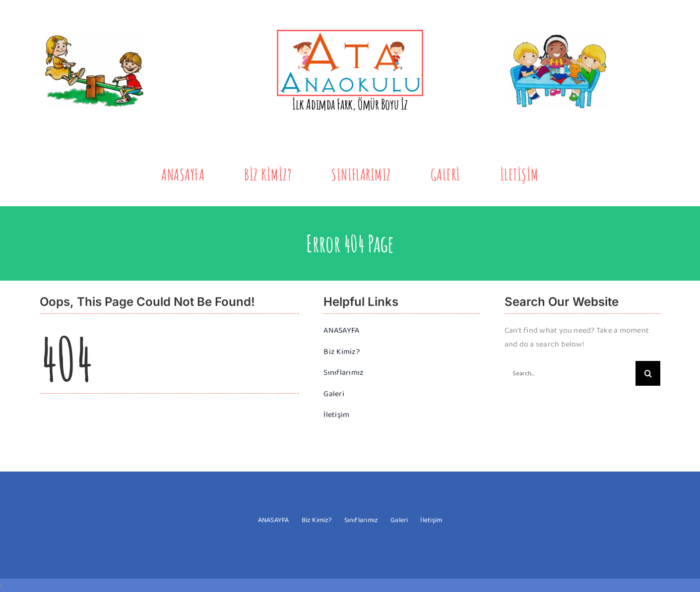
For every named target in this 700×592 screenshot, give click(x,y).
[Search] (648, 373)
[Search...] (570, 373)
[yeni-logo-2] (350, 35)
